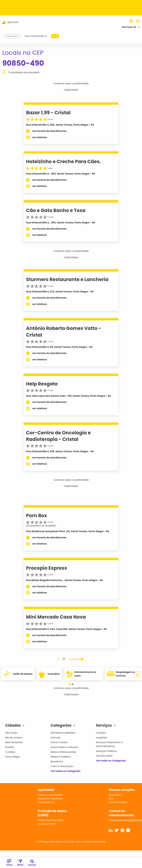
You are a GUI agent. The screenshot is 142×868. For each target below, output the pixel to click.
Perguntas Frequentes (50, 798)
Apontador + (116, 795)
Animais (55, 738)
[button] (69, 684)
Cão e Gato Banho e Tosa (56, 210)
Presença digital (118, 802)
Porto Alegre (13, 757)
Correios (101, 733)
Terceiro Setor (104, 756)
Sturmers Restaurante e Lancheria (67, 279)
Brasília (10, 747)
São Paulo (11, 733)
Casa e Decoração (62, 766)
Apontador (12, 36)
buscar (32, 863)
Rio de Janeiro (14, 738)
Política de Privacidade (51, 820)
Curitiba (10, 752)
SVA (111, 798)
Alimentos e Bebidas (63, 733)
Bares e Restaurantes (63, 752)
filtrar (20, 863)
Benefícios (57, 762)
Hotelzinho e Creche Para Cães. (63, 161)
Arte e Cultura (59, 742)
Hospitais (102, 738)
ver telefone (40, 137)
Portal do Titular (47, 824)
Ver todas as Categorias (66, 771)
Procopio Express (46, 568)
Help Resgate (42, 384)
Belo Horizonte (14, 742)
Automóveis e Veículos (64, 747)
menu (9, 863)
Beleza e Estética (61, 757)
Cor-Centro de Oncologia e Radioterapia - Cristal (58, 436)
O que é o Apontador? (50, 795)
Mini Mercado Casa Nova (56, 617)
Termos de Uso (46, 802)
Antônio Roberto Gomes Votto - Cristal (64, 332)
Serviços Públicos (106, 751)
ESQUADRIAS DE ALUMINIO (41, 526)
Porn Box (36, 516)
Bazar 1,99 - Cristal (48, 113)
